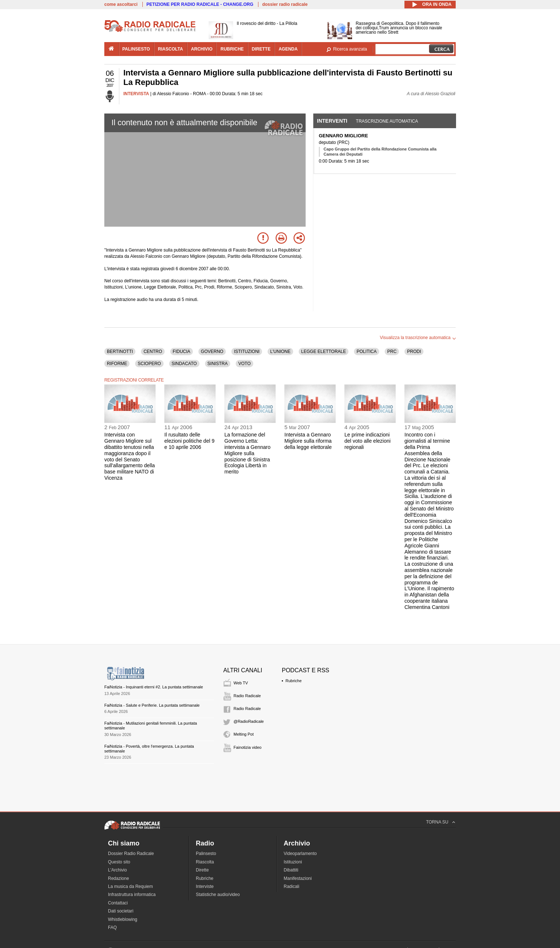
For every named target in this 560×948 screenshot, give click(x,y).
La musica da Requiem (130, 886)
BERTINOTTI (120, 352)
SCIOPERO (149, 364)
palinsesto (136, 49)
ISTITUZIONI (247, 352)
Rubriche (294, 681)
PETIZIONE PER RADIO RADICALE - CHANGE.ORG (200, 4)
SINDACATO (184, 364)
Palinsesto (206, 854)
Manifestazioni (298, 878)
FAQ (112, 927)
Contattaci (118, 903)
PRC (392, 352)
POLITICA (367, 352)
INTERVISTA (136, 94)
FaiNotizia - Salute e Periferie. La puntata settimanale (152, 705)
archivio (202, 49)
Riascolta (205, 862)
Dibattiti (291, 870)
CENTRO (153, 352)
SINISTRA (218, 364)
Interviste (205, 886)
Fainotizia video (247, 747)
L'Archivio (117, 870)
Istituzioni (293, 862)
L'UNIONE (280, 352)
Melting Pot (244, 734)
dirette (261, 49)
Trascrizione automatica (387, 121)
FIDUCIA (182, 352)
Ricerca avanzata (350, 49)
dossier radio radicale (285, 4)
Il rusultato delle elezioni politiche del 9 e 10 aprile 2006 (189, 441)
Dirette (202, 870)
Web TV (241, 683)
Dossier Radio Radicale (131, 854)
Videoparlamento (300, 854)
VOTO (244, 364)
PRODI (414, 352)
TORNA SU (437, 822)
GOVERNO (212, 352)
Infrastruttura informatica (132, 895)
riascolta (171, 49)
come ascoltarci (121, 4)
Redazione (118, 878)
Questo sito (119, 862)
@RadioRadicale (249, 721)
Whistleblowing (123, 919)
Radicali (292, 886)
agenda (288, 49)
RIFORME (117, 364)
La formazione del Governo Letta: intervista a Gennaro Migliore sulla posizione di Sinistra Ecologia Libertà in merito (247, 453)
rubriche (232, 49)
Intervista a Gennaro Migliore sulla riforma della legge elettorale (308, 441)
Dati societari (121, 911)
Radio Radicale (247, 696)
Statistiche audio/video (218, 895)
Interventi (332, 121)
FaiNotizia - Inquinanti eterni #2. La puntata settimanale (154, 687)
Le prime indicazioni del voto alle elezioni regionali (367, 441)
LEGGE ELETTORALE (324, 352)
